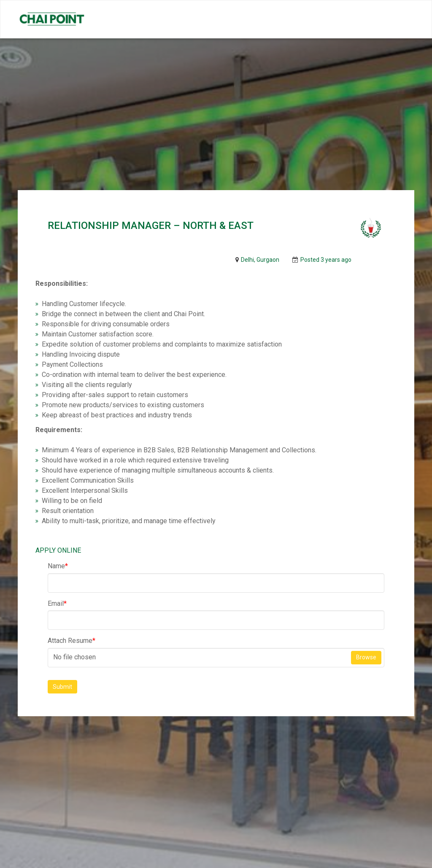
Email (57, 603)
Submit (62, 687)
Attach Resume (72, 641)
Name (58, 566)
